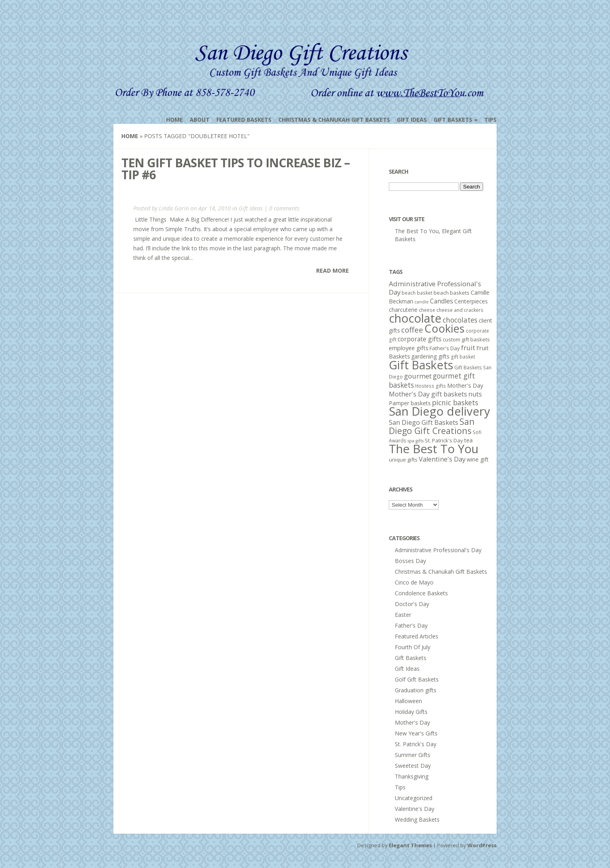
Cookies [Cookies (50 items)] (445, 328)
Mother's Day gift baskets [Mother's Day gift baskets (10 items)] (428, 394)
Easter (403, 615)
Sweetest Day (413, 766)
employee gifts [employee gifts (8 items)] (409, 348)
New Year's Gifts (416, 733)
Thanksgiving (412, 776)
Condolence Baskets (421, 593)
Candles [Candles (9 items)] (442, 301)
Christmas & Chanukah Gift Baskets (334, 120)
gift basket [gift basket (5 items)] (463, 357)
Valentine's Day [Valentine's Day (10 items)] (442, 459)
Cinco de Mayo (414, 582)
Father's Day (411, 625)
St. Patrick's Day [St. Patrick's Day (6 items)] (444, 440)
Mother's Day (412, 722)
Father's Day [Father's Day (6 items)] (445, 348)
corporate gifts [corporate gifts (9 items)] (420, 339)
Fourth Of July (413, 647)
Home (174, 120)
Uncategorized (414, 798)
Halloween (408, 701)
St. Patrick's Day (416, 744)
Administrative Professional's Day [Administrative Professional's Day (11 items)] (435, 288)
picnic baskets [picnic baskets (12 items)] (455, 402)
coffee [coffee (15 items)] (412, 330)
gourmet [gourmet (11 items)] (418, 376)
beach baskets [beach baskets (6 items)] (452, 293)
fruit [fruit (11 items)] (468, 348)
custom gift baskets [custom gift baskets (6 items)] (466, 339)
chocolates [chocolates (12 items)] (460, 320)
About (200, 120)
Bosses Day (410, 561)
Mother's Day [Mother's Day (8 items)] (465, 385)
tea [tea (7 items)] (468, 440)
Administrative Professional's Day (438, 550)
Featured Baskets (244, 120)
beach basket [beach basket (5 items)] (417, 293)
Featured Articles (417, 636)
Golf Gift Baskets (417, 679)
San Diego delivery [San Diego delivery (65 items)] (440, 411)
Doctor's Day (412, 604)
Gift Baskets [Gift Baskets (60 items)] (421, 365)
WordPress (482, 845)
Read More (333, 271)
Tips (490, 120)
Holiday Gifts (411, 712)
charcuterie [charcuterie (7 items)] (403, 310)
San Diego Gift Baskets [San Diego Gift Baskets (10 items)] (424, 422)
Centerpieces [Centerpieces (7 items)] (471, 301)
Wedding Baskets (417, 819)
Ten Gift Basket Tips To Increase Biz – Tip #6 (236, 169)
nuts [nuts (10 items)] (475, 394)
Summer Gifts (413, 755)
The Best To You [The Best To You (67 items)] (434, 449)
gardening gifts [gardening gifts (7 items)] (430, 356)
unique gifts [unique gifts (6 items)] (403, 460)
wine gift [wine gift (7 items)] (478, 459)
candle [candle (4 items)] (422, 302)
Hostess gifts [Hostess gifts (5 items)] (431, 386)
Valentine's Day (415, 809)
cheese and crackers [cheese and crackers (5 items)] (460, 310)
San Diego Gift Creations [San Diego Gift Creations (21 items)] (432, 426)
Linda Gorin (174, 208)
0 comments (284, 208)
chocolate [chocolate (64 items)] (415, 318)
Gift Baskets (453, 120)
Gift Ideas (412, 120)
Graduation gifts (416, 690)
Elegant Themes (410, 845)
